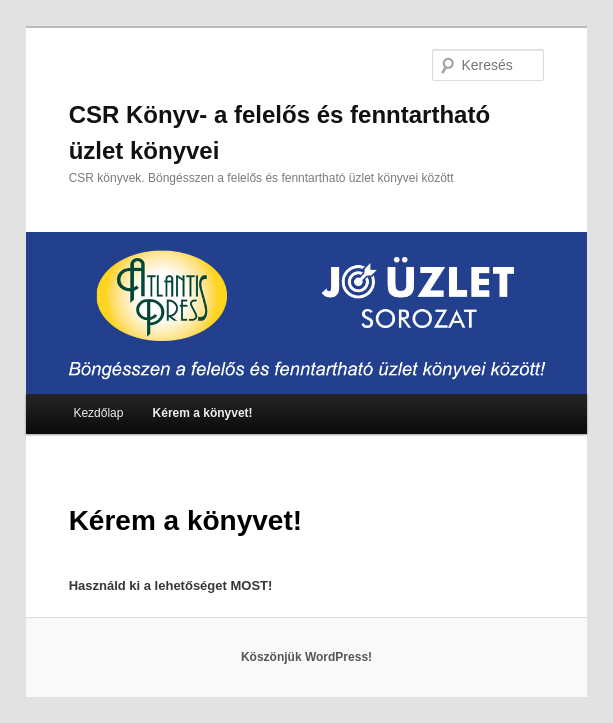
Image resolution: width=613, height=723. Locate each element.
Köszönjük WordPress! (306, 657)
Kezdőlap (98, 413)
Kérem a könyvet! (203, 413)
